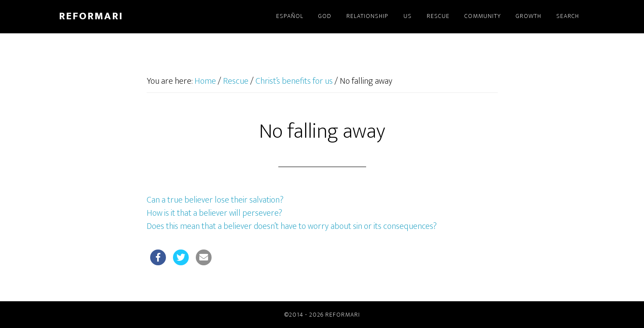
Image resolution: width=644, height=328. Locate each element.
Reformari (91, 16)
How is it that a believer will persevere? (214, 213)
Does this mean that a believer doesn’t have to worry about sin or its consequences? (292, 226)
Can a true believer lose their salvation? (215, 200)
